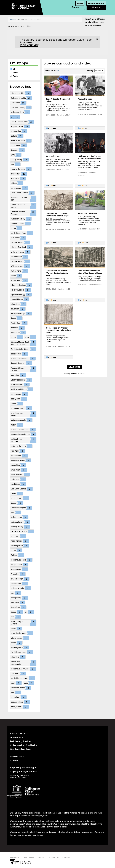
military (17, 183)
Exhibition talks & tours (23, 349)
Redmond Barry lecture (24, 434)
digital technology (21, 295)
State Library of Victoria (24, 623)
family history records (23, 678)
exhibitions (18, 484)
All (13, 69)
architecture (19, 174)
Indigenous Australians (23, 669)
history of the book (22, 446)
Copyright (54, 858)
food (16, 512)
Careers (14, 760)
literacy (17, 503)
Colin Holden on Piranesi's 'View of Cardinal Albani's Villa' (57, 273)
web (16, 692)
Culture (17, 136)
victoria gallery (20, 546)
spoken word (19, 569)
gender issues (20, 498)
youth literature (20, 475)
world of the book (21, 141)
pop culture (19, 697)
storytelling (19, 465)
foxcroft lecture (20, 385)
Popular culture (20, 126)
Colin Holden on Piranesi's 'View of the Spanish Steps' (57, 215)
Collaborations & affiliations (24, 745)
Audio (14, 76)
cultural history (20, 299)
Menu (96, 7)
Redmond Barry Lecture (24, 369)
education (18, 309)
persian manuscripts (22, 531)
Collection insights (22, 98)
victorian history (21, 522)
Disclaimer (29, 858)
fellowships (19, 304)
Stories (13, 20)
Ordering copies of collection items (20, 776)
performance (19, 188)
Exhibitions (19, 103)
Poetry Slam (19, 323)
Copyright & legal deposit (23, 771)
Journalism (19, 607)
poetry (17, 337)
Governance (17, 737)
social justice (19, 354)
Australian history (21, 107)
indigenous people (22, 420)
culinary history (20, 527)
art (15, 117)
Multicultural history (22, 389)
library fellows (20, 707)
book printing (19, 598)
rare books (18, 238)
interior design (20, 638)
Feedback (15, 858)
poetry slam (19, 399)
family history (20, 257)
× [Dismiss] (97, 39)
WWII (30, 337)
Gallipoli (17, 555)
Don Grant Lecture (22, 489)
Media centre (17, 756)
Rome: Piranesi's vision (24, 206)
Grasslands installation (87, 213)
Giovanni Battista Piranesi (24, 213)
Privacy (42, 858)
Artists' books (20, 517)
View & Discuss (99, 19)
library (17, 318)
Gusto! (17, 494)
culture (17, 404)
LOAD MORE (74, 367)
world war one (20, 541)
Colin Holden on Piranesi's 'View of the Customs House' (90, 272)
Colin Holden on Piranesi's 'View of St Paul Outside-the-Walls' (58, 330)
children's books (21, 224)
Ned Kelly (18, 451)
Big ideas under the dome (24, 199)
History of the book (22, 247)
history (17, 425)
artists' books (19, 280)
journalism (18, 375)
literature (18, 150)
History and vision (19, 733)
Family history (20, 160)
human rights (19, 271)
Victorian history (21, 252)
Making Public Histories (24, 440)
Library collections (22, 285)
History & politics (21, 93)
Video (14, 73)
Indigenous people (22, 560)
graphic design (20, 579)
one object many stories (24, 414)
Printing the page (85, 99)
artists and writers (21, 408)
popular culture (20, 702)
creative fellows (20, 242)
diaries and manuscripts (24, 663)
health (17, 643)
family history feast (22, 233)
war (16, 164)
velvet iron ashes (21, 460)
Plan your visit (29, 45)
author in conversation (23, 359)
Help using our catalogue (23, 768)
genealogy (18, 536)
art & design (19, 131)
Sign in (80, 3)
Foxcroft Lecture (21, 290)
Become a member (96, 3)
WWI (16, 155)
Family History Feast (23, 122)
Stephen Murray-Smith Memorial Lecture (24, 343)
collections (18, 479)
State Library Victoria (23, 193)
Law (16, 593)
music (17, 276)
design (17, 612)
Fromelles (18, 574)
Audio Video (91, 22)
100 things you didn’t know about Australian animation (89, 157)
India (29, 683)
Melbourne (18, 332)
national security (21, 588)
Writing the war (20, 266)
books (17, 228)
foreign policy (20, 565)
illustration (18, 179)
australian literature (22, 633)
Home (87, 19)
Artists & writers (21, 112)
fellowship (18, 657)
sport (16, 683)
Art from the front (53, 156)
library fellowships (21, 314)
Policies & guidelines (21, 741)
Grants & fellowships (20, 749)
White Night (19, 470)
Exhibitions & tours (22, 652)
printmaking (19, 145)
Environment (19, 456)
